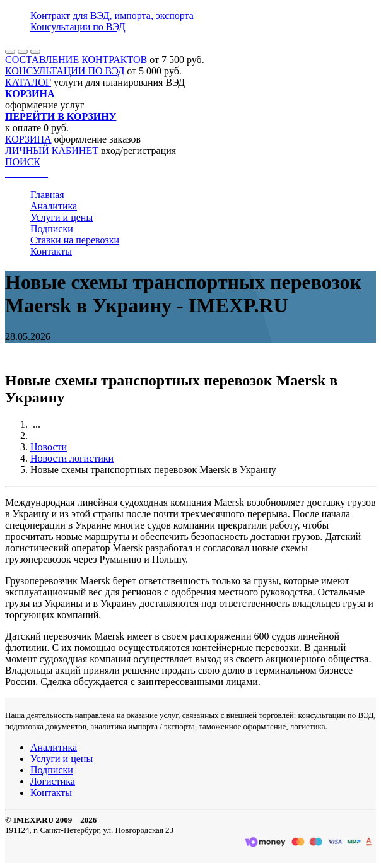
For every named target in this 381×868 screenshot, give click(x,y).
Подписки (52, 229)
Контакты (51, 251)
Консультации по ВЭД (78, 27)
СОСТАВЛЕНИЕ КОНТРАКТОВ (76, 60)
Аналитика (54, 206)
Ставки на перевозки (75, 240)
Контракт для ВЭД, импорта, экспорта (112, 15)
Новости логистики (72, 458)
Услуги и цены (62, 217)
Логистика (53, 781)
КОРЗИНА (28, 139)
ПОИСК (23, 162)
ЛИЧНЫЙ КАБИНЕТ (52, 150)
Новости (49, 447)
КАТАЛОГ (28, 82)
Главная (47, 195)
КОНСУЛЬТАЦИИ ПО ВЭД (65, 71)
